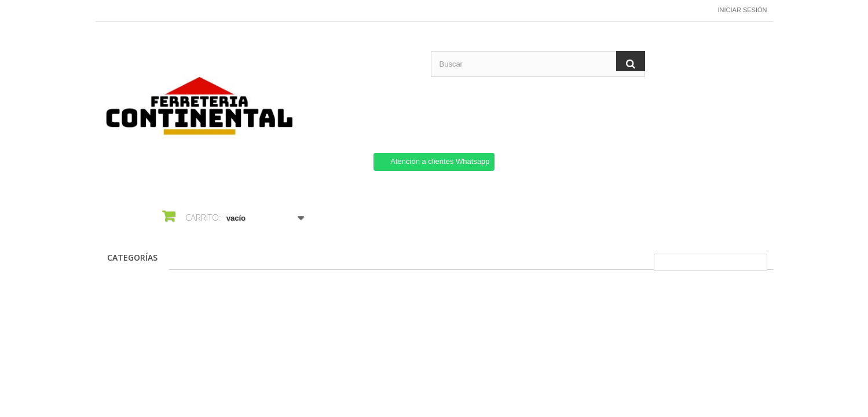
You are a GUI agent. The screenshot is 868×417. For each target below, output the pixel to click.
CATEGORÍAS (132, 257)
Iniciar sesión (743, 10)
